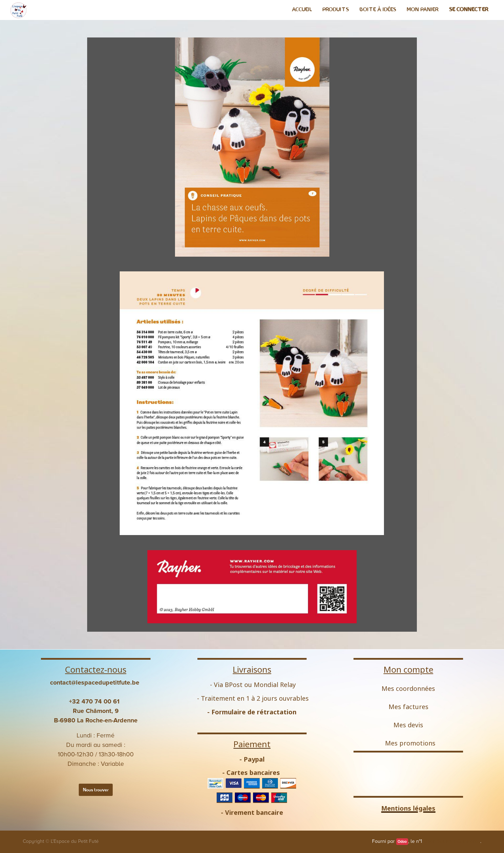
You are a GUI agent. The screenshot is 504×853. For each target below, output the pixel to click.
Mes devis (408, 725)
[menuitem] (302, 9)
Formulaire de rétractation (254, 712)
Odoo (402, 842)
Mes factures (408, 707)
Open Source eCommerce (452, 841)
